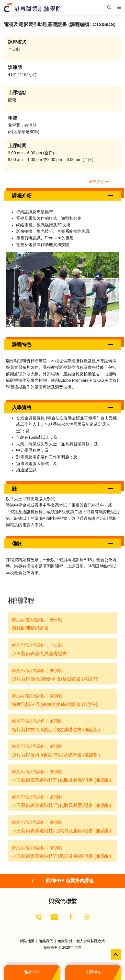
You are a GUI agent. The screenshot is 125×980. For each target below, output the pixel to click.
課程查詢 (32, 972)
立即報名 (93, 972)
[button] (62, 196)
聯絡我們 (46, 941)
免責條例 (65, 941)
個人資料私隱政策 (90, 941)
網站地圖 (27, 941)
